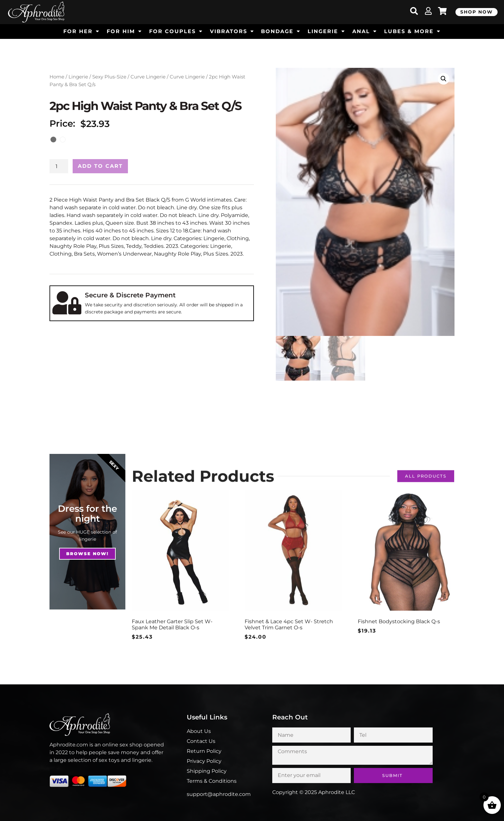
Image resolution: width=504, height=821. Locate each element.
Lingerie (78, 77)
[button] (444, 79)
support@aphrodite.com (219, 794)
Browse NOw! (87, 554)
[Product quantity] (59, 166)
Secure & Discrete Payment (130, 295)
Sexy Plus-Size (109, 77)
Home (57, 77)
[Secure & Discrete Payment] (67, 303)
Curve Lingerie (148, 77)
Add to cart (100, 166)
